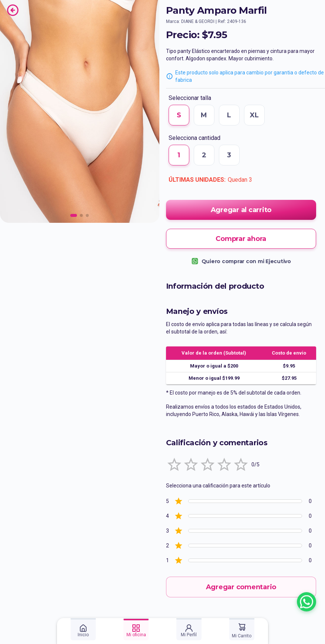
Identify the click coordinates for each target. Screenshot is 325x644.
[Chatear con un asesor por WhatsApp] (307, 602)
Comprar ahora (241, 239)
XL (254, 115)
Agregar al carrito (241, 210)
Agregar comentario (241, 587)
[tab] (83, 629)
